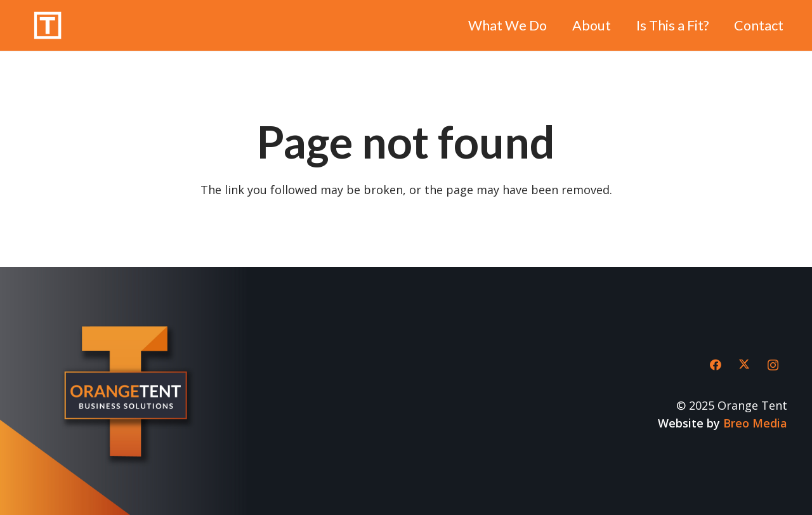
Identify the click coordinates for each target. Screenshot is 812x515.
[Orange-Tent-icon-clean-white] (48, 25)
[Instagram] (773, 365)
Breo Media (755, 423)
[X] (744, 365)
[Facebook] (716, 365)
